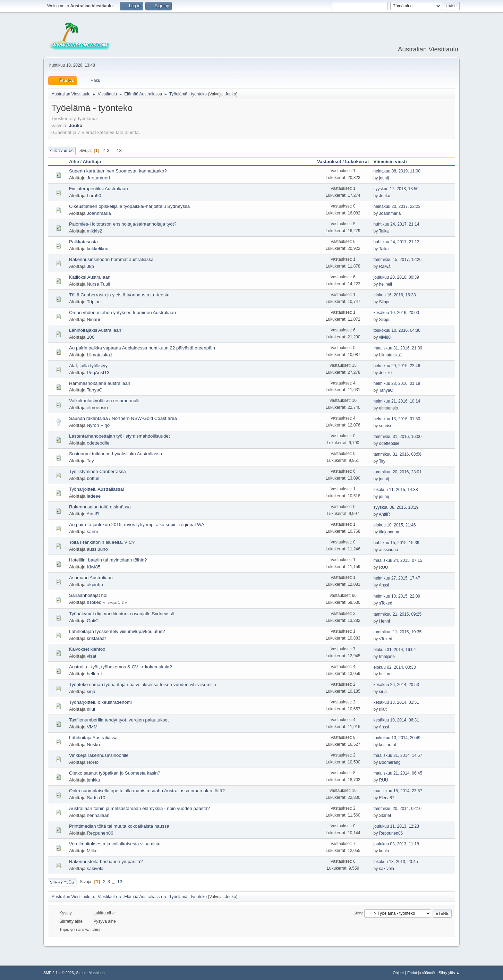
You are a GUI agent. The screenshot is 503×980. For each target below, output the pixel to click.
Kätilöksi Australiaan (90, 277)
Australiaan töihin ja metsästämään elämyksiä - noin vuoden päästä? (139, 808)
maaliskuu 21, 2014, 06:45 (398, 773)
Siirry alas (62, 151)
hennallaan (98, 815)
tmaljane (387, 657)
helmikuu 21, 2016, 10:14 (397, 401)
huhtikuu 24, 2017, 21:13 (397, 242)
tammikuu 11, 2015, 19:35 (398, 632)
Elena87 (387, 798)
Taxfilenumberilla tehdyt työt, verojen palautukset (119, 720)
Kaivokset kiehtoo (87, 649)
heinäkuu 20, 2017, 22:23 (397, 206)
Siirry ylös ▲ (449, 973)
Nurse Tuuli (98, 284)
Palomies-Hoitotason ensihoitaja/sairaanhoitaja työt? (123, 224)
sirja (91, 691)
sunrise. (386, 426)
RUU (384, 567)
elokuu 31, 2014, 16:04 (395, 650)
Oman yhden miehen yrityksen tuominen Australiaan (122, 312)
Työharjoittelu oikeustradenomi (100, 702)
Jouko (230, 94)
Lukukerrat (357, 162)
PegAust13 (98, 373)
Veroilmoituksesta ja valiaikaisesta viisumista (115, 844)
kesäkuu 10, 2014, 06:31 (396, 720)
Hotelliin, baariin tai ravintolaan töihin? (108, 560)
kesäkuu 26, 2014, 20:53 (396, 685)
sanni (92, 531)
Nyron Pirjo (98, 425)
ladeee (94, 496)
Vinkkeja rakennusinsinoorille (99, 755)
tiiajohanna (389, 532)
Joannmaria (99, 213)
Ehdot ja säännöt (421, 973)
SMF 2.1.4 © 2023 (59, 973)
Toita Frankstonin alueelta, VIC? (102, 542)
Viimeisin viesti (393, 162)
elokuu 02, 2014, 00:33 (395, 667)
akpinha (95, 585)
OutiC (93, 621)
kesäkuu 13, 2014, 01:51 (396, 702)
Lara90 (94, 196)
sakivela (95, 868)
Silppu (385, 302)
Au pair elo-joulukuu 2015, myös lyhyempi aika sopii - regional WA (137, 525)
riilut (91, 709)
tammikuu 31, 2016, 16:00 (398, 437)
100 (91, 337)
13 (119, 150)
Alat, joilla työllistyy (88, 366)
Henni (385, 621)
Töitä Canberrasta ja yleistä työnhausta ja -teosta (119, 295)
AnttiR (93, 514)
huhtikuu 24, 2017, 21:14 (397, 224)
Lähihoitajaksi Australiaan (95, 330)
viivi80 (385, 337)
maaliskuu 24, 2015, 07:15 (398, 560)
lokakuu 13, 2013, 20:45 (396, 862)
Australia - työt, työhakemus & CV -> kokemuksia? (121, 667)
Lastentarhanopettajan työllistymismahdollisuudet (119, 436)
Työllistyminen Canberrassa (97, 471)
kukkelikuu (97, 249)
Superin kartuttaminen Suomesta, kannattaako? (118, 171)
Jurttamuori (98, 178)
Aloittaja (92, 162)
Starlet (385, 816)
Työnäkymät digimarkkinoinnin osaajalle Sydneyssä (122, 614)
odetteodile (98, 443)
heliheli (386, 284)
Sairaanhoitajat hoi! (89, 595)
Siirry (358, 913)
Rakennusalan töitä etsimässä (100, 507)
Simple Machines (90, 973)
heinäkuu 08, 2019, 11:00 (397, 171)
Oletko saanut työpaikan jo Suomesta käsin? (115, 773)
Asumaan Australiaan (91, 578)
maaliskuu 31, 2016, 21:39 (398, 348)
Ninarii (93, 319)
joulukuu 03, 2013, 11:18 (396, 844)
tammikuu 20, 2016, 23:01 (398, 472)
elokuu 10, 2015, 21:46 (395, 525)
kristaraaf (96, 638)
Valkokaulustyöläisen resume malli (104, 401)
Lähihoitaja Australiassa (93, 738)
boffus (93, 478)
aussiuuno (97, 549)
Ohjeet (398, 973)
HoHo (93, 762)
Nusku (93, 745)
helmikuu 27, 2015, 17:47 (397, 578)
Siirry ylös (62, 882)
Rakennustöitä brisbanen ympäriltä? (106, 861)
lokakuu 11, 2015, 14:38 (396, 490)
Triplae (94, 302)
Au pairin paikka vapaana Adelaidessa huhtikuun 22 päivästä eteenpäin (142, 348)
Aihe (74, 162)
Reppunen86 (100, 833)
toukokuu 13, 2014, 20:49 (397, 738)
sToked (94, 602)
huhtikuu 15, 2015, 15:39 (397, 543)
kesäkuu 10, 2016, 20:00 (396, 313)
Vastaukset (329, 162)
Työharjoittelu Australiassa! (97, 489)
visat (91, 656)
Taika (384, 231)
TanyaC (95, 390)
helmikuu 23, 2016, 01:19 (397, 383)
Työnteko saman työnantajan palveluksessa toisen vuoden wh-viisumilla (143, 685)
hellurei (94, 674)
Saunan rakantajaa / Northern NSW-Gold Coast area (123, 418)
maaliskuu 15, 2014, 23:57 (398, 791)
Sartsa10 (96, 798)
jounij (384, 178)
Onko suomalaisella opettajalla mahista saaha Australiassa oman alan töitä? (147, 791)
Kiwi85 (93, 567)
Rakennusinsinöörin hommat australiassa (111, 259)
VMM (92, 727)
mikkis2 (94, 231)
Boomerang (390, 762)
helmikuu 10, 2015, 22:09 (397, 596)
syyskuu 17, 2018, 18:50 (396, 189)
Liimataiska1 (100, 355)
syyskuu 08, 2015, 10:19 (396, 507)
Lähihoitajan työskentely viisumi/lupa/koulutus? (117, 631)
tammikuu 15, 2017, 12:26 (398, 260)
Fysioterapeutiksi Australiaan (99, 189)
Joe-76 (386, 373)
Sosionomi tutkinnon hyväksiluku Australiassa (116, 454)
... (114, 150)
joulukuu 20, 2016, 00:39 (396, 277)
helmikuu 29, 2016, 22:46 (397, 366)
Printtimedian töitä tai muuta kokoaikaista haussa (119, 826)
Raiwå (385, 267)
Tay (90, 461)
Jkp (90, 266)
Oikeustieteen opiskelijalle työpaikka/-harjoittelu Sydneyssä (129, 206)
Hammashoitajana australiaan (100, 383)
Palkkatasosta (83, 242)
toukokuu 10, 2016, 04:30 (397, 330)
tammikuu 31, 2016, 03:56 (398, 454)
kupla (384, 851)
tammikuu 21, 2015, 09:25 (398, 614)
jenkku (93, 780)
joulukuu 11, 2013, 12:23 (396, 826)
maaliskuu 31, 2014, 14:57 (398, 755)
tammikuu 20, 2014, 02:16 (398, 809)
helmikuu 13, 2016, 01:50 (397, 419)
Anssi (384, 585)
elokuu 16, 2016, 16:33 (395, 295)
